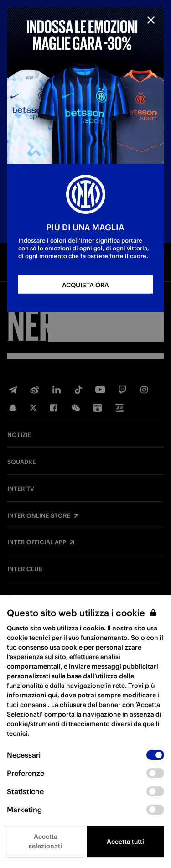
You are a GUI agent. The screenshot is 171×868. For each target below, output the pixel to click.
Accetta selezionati (45, 841)
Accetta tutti (125, 842)
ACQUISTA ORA (85, 285)
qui (53, 695)
